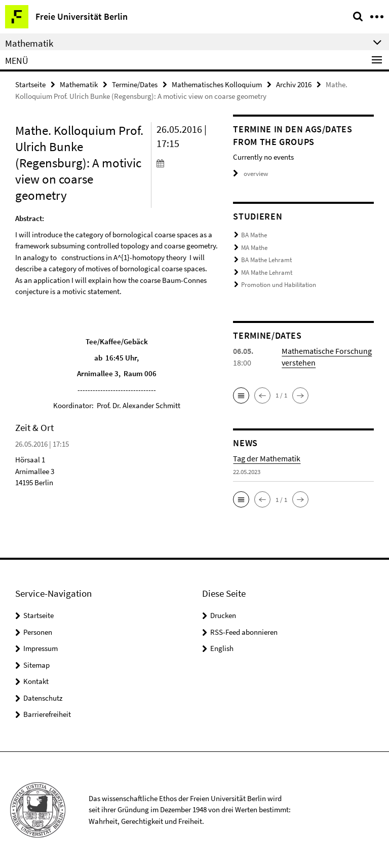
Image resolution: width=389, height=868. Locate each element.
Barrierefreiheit (47, 714)
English (222, 648)
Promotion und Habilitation (279, 285)
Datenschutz (43, 698)
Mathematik (79, 84)
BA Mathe (254, 235)
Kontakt (36, 681)
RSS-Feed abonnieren (244, 632)
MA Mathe (254, 248)
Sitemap (36, 665)
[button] (241, 395)
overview (250, 174)
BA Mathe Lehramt (266, 260)
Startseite (30, 84)
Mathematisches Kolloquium (217, 84)
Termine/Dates (135, 84)
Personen (38, 632)
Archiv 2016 (294, 84)
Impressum (41, 648)
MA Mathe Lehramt (267, 273)
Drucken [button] (223, 615)
